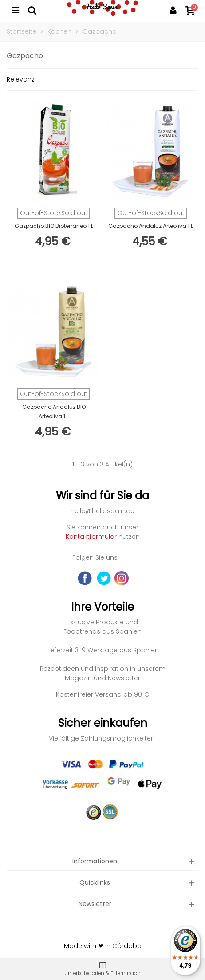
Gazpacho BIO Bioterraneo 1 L (54, 226)
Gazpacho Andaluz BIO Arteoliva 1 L (54, 412)
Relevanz (21, 79)
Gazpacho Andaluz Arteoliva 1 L (151, 226)
